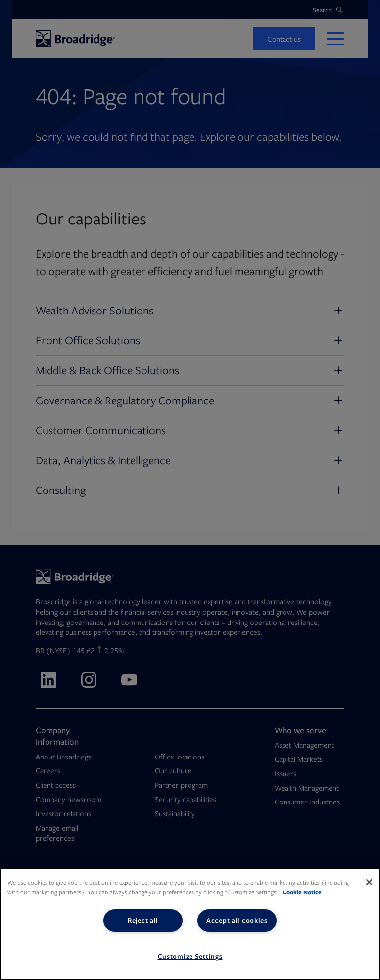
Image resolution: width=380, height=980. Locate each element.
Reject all (143, 920)
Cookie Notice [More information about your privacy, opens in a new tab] (302, 892)
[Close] (369, 882)
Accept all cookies (237, 920)
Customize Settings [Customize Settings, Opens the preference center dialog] (190, 956)
